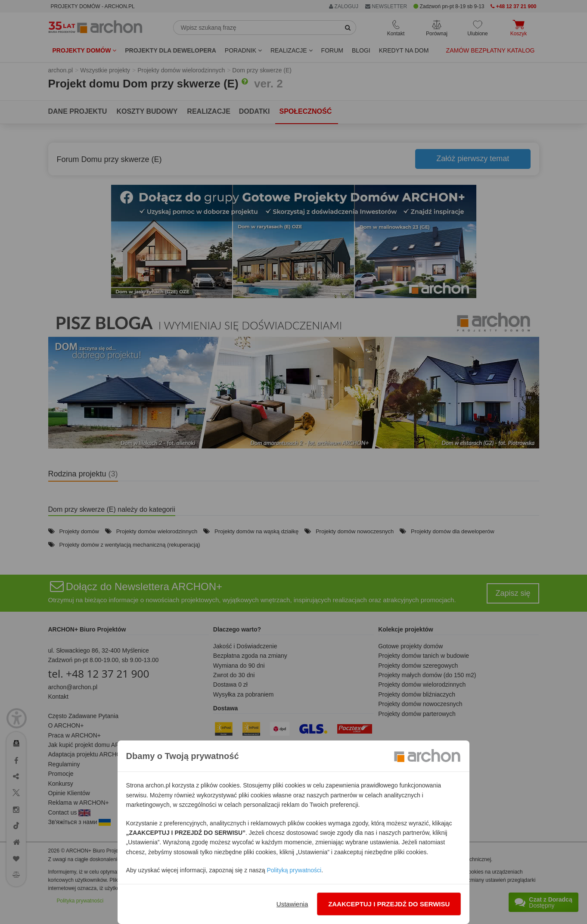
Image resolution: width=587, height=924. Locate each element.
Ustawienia (292, 904)
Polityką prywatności (294, 870)
